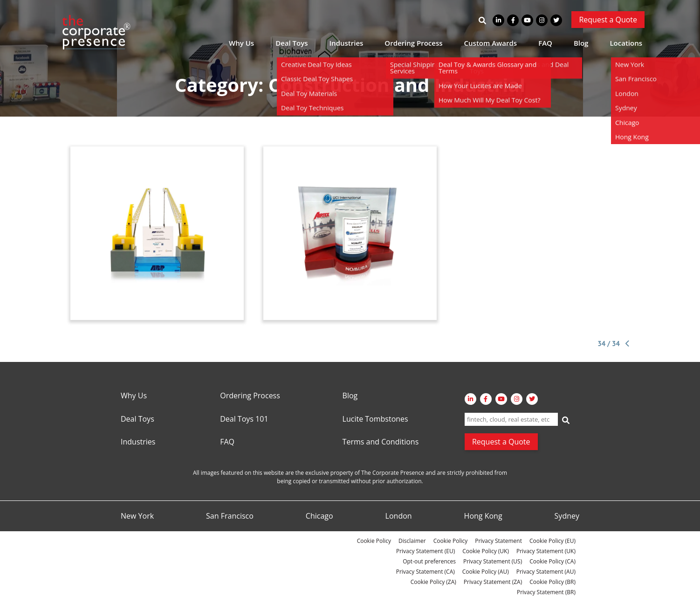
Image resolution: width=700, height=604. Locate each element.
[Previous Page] (626, 344)
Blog (581, 43)
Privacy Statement (498, 541)
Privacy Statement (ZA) (493, 582)
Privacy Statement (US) (493, 561)
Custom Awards (491, 43)
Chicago (319, 516)
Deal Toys (292, 43)
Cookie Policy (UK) (486, 551)
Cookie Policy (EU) (552, 541)
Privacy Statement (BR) (546, 592)
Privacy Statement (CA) (425, 572)
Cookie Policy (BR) (552, 582)
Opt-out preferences (429, 561)
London (399, 516)
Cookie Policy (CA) (552, 561)
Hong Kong (483, 516)
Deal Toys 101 (244, 419)
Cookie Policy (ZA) (433, 582)
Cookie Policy (374, 541)
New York (137, 516)
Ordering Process (413, 43)
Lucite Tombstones (375, 419)
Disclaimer (412, 541)
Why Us (241, 43)
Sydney (567, 516)
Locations (626, 43)
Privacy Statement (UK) (546, 551)
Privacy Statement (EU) (425, 551)
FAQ (545, 43)
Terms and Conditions (381, 442)
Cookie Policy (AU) (486, 572)
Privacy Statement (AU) (546, 572)
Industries (347, 43)
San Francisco (230, 516)
